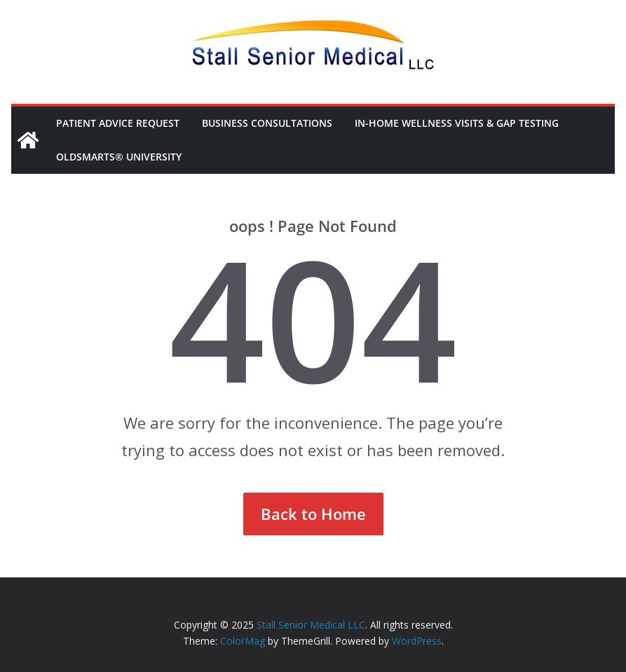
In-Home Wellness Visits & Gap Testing (457, 123)
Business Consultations (267, 123)
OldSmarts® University (119, 157)
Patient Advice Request (118, 123)
